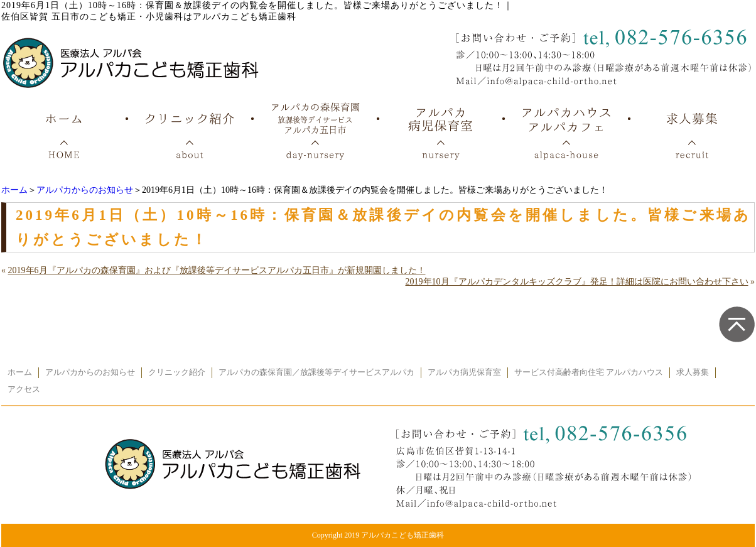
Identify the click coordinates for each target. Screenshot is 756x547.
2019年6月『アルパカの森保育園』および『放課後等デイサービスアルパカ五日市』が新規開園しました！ (217, 270)
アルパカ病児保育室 (464, 372)
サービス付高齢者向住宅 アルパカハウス (589, 372)
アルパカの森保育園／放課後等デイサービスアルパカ (316, 372)
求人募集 (693, 372)
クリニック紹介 (177, 372)
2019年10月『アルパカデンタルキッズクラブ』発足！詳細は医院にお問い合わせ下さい (577, 282)
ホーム (14, 190)
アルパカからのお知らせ (85, 190)
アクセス (24, 389)
